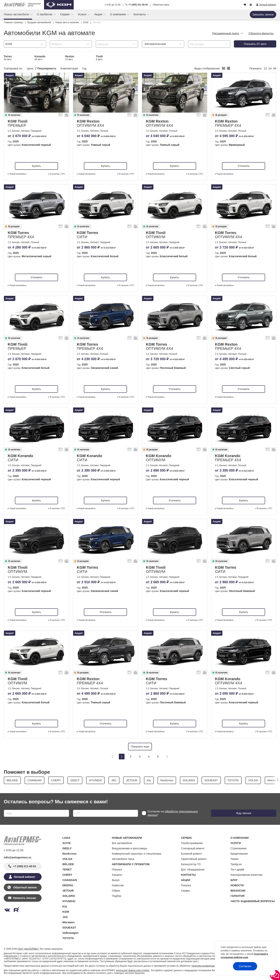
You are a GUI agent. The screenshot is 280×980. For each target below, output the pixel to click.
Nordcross (69, 854)
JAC (65, 917)
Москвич (68, 922)
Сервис (65, 14)
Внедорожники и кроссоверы (130, 848)
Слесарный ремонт (193, 848)
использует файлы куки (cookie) (133, 970)
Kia (65, 906)
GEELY (67, 848)
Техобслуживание (192, 843)
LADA (66, 838)
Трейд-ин (236, 864)
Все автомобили (122, 843)
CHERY (67, 875)
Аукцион (117, 875)
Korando (40, 58)
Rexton (70, 58)
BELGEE (68, 864)
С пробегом (45, 14)
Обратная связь (161, 5)
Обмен (116, 891)
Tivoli (99, 58)
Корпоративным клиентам (246, 875)
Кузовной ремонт (191, 854)
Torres (8, 58)
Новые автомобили (17, 14)
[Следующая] (167, 757)
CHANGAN (70, 880)
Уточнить (244, 166)
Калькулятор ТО (191, 864)
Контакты (140, 14)
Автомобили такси (123, 859)
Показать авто (255, 44)
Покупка (117, 869)
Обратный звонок (24, 887)
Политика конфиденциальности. (208, 966)
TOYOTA (68, 938)
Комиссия (118, 885)
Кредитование (239, 854)
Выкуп (116, 880)
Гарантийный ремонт (194, 859)
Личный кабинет (25, 877)
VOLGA (67, 859)
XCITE (67, 843)
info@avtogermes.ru (18, 857)
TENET (67, 869)
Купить (36, 166)
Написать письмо (25, 898)
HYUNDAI (69, 901)
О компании (118, 14)
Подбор (116, 896)
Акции (99, 14)
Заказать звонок (263, 14)
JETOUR (68, 891)
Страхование (239, 848)
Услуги (82, 14)
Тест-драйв (237, 869)
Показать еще (140, 746)
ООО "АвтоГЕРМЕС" (28, 949)
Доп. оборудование (193, 869)
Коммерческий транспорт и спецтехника (137, 854)
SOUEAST (69, 927)
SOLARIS (69, 896)
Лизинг (235, 859)
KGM (66, 912)
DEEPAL (68, 885)
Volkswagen (70, 933)
